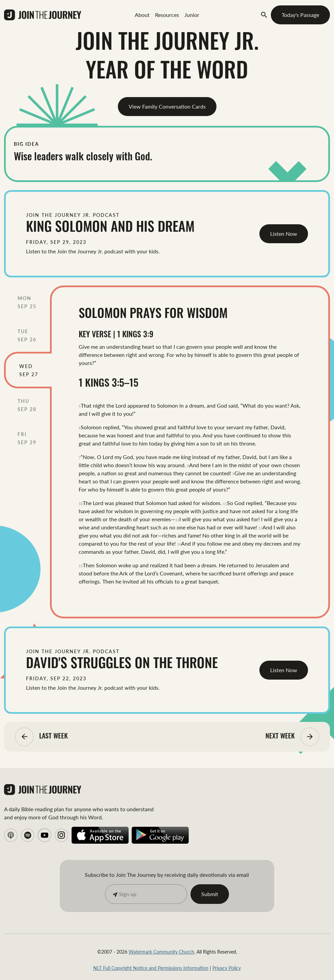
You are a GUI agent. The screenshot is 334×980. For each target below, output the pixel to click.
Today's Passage (300, 15)
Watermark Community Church (161, 952)
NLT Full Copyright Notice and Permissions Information (151, 968)
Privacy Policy (227, 968)
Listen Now (284, 234)
